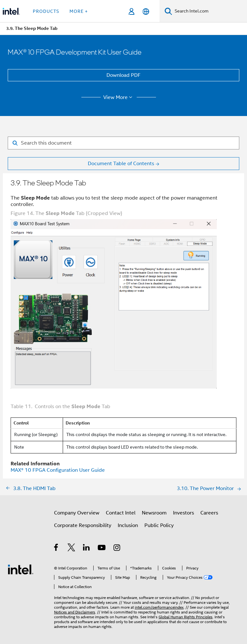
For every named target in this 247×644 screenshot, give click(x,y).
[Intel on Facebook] (56, 549)
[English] (146, 11)
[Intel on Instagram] (117, 549)
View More (119, 97)
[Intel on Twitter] (72, 549)
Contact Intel (121, 513)
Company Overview (77, 513)
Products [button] (46, 11)
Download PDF (123, 75)
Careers (209, 513)
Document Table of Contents (121, 164)
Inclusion (128, 525)
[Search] (168, 11)
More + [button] (79, 11)
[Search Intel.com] (210, 11)
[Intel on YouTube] (102, 549)
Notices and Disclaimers (75, 612)
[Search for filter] (123, 143)
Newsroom (154, 513)
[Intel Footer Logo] (21, 569)
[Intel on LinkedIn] (87, 549)
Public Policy (159, 525)
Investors (183, 513)
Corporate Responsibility (83, 525)
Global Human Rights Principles (186, 617)
